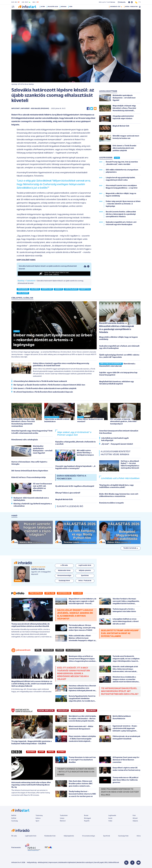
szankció (58, 289)
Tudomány (39, 816)
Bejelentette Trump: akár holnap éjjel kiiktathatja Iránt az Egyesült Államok (120, 633)
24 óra (43, 7)
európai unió (47, 289)
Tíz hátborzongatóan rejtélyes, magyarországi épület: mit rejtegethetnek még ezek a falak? (120, 691)
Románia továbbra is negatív (112, 503)
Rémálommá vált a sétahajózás (25, 440)
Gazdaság (15, 821)
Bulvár (86, 816)
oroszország (23, 289)
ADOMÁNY (92, 710)
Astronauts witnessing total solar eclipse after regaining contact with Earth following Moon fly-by (31, 785)
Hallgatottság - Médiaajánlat (37, 863)
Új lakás (78, 593)
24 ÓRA (117, 158)
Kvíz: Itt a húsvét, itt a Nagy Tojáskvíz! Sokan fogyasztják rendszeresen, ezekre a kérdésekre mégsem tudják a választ (74, 674)
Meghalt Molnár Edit (64, 500)
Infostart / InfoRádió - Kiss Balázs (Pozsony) (30, 109)
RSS (106, 863)
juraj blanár (23, 293)
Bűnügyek (87, 818)
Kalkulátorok (73, 650)
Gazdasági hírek (123, 836)
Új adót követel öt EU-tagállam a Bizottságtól (75, 486)
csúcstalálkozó (71, 289)
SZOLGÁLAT (63, 710)
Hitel (38, 650)
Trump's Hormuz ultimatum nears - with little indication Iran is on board (76, 772)
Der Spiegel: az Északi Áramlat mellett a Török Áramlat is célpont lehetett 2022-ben (49, 385)
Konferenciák (64, 593)
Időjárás (135, 821)
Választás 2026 (53, 7)
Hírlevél (135, 818)
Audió (110, 818)
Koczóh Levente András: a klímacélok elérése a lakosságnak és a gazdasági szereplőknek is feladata (117, 328)
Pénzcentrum (36, 593)
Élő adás (64, 565)
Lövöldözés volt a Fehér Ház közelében (120, 478)
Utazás (60, 650)
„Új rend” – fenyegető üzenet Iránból (117, 444)
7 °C (138, 2)
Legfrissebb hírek (31, 836)
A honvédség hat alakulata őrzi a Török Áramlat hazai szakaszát (40, 381)
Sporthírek (107, 836)
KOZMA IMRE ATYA (46, 710)
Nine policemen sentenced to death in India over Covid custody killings (120, 792)
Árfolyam (50, 593)
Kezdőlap (21, 281)
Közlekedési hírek (50, 836)
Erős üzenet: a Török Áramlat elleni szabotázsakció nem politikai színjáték (45, 389)
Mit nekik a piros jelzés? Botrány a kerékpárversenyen (85, 453)
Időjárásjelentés (69, 836)
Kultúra (38, 818)
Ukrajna (64, 7)
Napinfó (87, 821)
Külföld (14, 818)
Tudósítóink (31, 281)
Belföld (14, 816)
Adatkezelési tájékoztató (67, 863)
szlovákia (35, 289)
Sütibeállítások (114, 863)
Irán (71, 7)
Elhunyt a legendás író (70, 506)
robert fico (85, 289)
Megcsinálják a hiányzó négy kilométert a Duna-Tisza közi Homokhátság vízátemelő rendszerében (23, 423)
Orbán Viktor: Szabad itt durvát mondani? (90, 420)
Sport (41, 752)
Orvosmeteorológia (89, 836)
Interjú (62, 818)
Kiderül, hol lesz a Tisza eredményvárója (29, 477)
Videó (110, 821)
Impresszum (53, 863)
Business (31, 752)
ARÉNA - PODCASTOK (131, 7)
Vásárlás (48, 650)
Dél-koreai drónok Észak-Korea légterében (30, 471)
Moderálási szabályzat (85, 863)
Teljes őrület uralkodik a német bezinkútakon (57, 420)
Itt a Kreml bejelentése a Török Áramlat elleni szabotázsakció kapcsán (43, 392)
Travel (51, 752)
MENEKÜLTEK (78, 710)
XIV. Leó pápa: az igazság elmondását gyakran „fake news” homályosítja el (124, 421)
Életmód (63, 821)
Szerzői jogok (99, 863)
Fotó (134, 816)
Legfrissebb (112, 816)
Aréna (139, 836)
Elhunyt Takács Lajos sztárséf (68, 493)
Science (61, 752)
